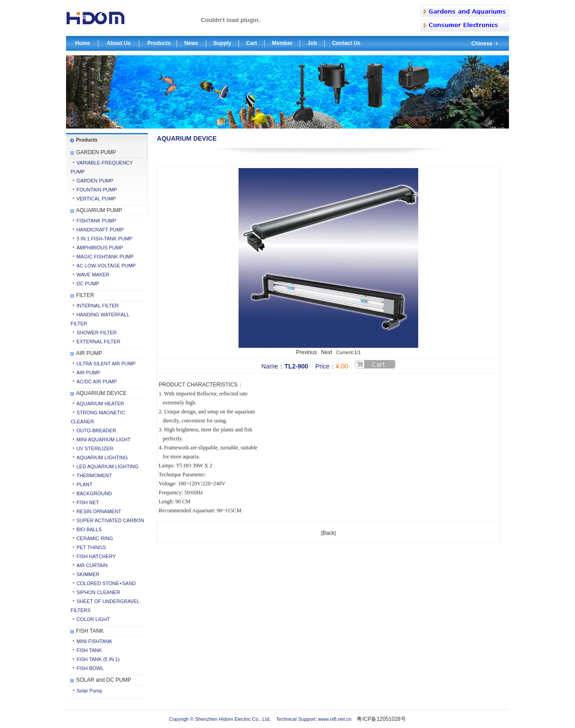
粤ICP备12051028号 (381, 719)
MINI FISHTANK (94, 641)
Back (329, 533)
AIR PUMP (89, 353)
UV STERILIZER (95, 448)
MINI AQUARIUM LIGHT (103, 439)
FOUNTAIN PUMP (97, 190)
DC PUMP (88, 284)
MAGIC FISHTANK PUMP (105, 257)
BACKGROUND (94, 493)
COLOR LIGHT (93, 619)
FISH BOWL (90, 668)
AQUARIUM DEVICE (101, 393)
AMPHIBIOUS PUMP (100, 248)
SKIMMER (88, 574)
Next (327, 352)
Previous (307, 352)
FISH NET (88, 502)
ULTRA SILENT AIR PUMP (106, 364)
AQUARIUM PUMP (99, 210)
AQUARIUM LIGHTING (102, 457)
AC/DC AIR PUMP (97, 382)
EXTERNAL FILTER (98, 342)
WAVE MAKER (93, 275)
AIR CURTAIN (92, 565)
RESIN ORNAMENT (99, 511)
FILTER (85, 295)
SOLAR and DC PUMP (104, 680)
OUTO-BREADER (96, 431)
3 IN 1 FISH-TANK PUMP (104, 239)
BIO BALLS (89, 529)
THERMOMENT (94, 475)
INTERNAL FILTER (97, 306)
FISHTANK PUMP (96, 221)
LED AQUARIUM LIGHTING (107, 466)
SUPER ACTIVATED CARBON (110, 520)
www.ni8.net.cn (334, 719)
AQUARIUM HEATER (100, 404)
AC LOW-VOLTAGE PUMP (106, 266)
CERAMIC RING (95, 538)
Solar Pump (89, 691)
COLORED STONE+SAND (106, 583)
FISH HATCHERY (96, 556)
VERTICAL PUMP (96, 199)
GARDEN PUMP (96, 152)
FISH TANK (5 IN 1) (98, 659)
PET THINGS (91, 547)
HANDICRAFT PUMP (100, 230)
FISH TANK (90, 631)
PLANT (84, 484)
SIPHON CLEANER (98, 592)
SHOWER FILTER (97, 333)
